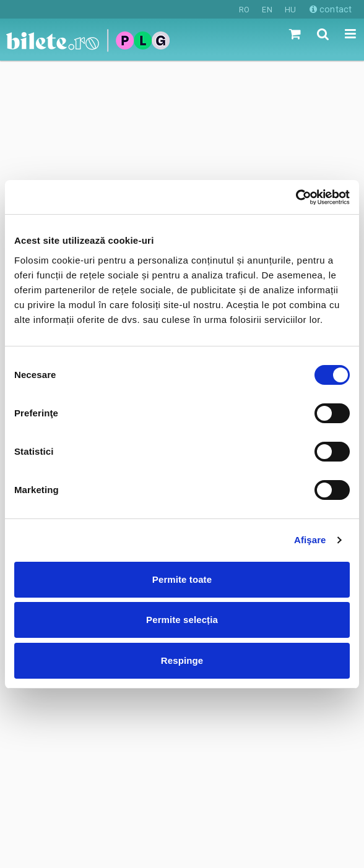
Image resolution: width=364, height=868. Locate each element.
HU (290, 10)
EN (267, 10)
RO (244, 10)
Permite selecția (182, 620)
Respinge (182, 660)
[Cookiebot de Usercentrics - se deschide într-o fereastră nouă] (296, 197)
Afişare (310, 540)
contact (331, 9)
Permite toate (182, 579)
